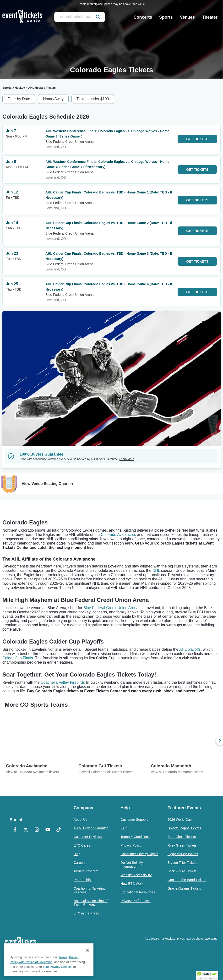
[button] (207, 975)
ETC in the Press (86, 913)
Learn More (128, 459)
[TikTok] (59, 830)
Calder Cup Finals (18, 658)
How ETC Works (133, 884)
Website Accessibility (136, 875)
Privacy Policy (131, 845)
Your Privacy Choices (58, 967)
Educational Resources (138, 892)
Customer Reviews (88, 837)
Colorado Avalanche (118, 535)
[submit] (98, 17)
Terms (63, 957)
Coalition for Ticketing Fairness (90, 890)
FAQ (124, 828)
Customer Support (134, 820)
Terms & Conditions (135, 837)
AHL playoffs (190, 649)
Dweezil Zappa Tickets (184, 828)
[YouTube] (48, 830)
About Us (81, 820)
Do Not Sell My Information (132, 864)
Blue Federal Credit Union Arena (111, 608)
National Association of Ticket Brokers (91, 903)
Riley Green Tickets (182, 845)
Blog (77, 854)
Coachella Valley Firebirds (63, 682)
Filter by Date (19, 99)
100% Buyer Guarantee (91, 828)
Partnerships (83, 880)
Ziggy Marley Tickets (183, 854)
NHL (156, 570)
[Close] (87, 950)
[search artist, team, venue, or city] (80, 17)
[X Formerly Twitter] (26, 830)
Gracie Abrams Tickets (184, 888)
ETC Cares (82, 845)
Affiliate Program (86, 871)
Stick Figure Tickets (182, 871)
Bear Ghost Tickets (182, 837)
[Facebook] (15, 830)
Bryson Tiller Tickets (182, 863)
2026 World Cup (180, 820)
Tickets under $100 (93, 99)
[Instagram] (37, 830)
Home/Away (53, 99)
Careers (80, 863)
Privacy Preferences (135, 901)
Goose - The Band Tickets (187, 880)
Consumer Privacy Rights (139, 854)
